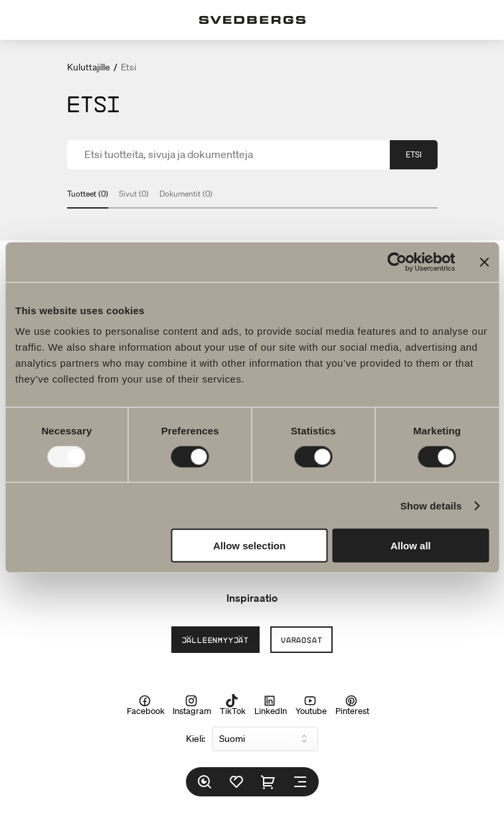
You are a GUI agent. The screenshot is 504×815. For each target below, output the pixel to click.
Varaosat (301, 640)
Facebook (146, 705)
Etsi (414, 154)
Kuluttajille (89, 67)
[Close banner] (484, 262)
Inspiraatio (252, 598)
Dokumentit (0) (186, 194)
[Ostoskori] (268, 782)
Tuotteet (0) (88, 194)
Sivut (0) (134, 194)
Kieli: (196, 739)
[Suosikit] (236, 782)
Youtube (311, 705)
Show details (431, 505)
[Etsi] (205, 782)
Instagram (192, 705)
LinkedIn (271, 705)
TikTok (233, 705)
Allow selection (249, 546)
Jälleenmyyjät (215, 640)
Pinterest (352, 705)
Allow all (411, 546)
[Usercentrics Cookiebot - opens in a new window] (397, 262)
